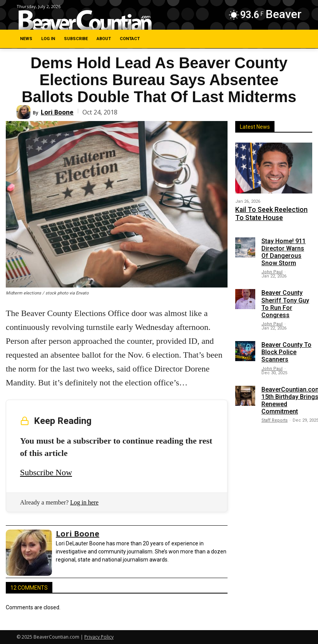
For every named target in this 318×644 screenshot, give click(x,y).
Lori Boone (57, 112)
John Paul (272, 269)
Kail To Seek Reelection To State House (268, 212)
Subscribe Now (46, 472)
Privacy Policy (99, 637)
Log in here (84, 502)
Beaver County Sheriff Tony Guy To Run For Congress (285, 301)
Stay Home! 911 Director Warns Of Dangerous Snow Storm (284, 249)
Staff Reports (274, 417)
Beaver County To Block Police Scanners (286, 349)
